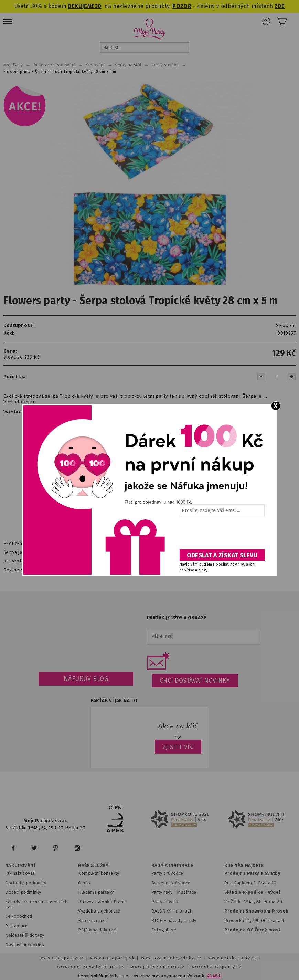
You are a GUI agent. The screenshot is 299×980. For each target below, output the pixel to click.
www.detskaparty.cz (233, 958)
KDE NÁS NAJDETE (244, 866)
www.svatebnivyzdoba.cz (172, 958)
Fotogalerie (164, 930)
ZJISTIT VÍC (178, 747)
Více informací (19, 402)
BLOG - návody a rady (174, 921)
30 (98, 6)
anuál (185, 911)
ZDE (280, 6)
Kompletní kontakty (99, 873)
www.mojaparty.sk (112, 958)
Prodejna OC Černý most (253, 930)
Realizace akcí (93, 921)
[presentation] (222, 535)
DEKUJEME (81, 6)
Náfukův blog (86, 679)
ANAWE (214, 976)
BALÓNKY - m (166, 911)
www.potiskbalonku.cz (158, 966)
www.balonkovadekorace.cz (91, 966)
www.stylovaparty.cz (216, 966)
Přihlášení (266, 21)
